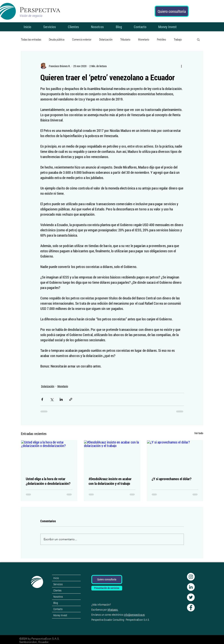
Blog (56, 603)
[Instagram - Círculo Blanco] (191, 577)
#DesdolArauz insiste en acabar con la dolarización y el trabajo (110, 481)
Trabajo (178, 39)
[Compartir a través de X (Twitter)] (52, 399)
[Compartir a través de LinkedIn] (61, 399)
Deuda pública (57, 39)
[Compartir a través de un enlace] (71, 399)
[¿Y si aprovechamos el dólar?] (175, 456)
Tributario (125, 39)
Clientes (57, 590)
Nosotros (58, 597)
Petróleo (161, 39)
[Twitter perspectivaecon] (191, 597)
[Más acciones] (182, 66)
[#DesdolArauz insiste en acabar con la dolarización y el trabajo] (112, 456)
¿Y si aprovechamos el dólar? (172, 479)
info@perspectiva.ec (134, 615)
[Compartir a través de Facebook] (42, 399)
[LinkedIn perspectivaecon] (191, 587)
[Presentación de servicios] (107, 588)
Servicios (58, 584)
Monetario (144, 39)
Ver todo (199, 433)
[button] (198, 39)
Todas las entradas (31, 39)
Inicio (56, 578)
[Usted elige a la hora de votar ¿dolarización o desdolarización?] (49, 456)
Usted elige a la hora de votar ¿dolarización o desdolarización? (48, 481)
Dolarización (106, 39)
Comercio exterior (82, 39)
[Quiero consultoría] (172, 11)
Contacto (58, 609)
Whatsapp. (113, 610)
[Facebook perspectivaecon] (191, 608)
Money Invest (60, 615)
